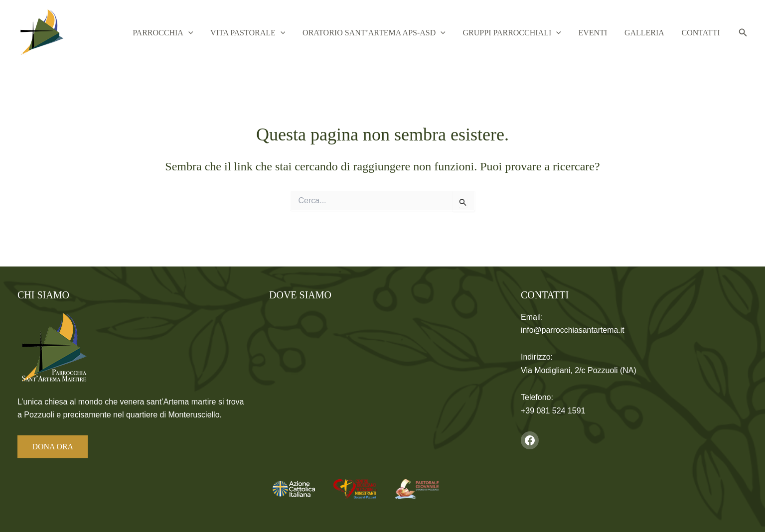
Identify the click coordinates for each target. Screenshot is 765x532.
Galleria (652, 33)
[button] (223, 33)
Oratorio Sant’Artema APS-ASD (398, 33)
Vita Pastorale (277, 33)
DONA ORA (53, 447)
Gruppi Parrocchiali (531, 33)
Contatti (703, 33)
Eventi (606, 33)
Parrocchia (197, 33)
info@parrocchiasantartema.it (573, 330)
